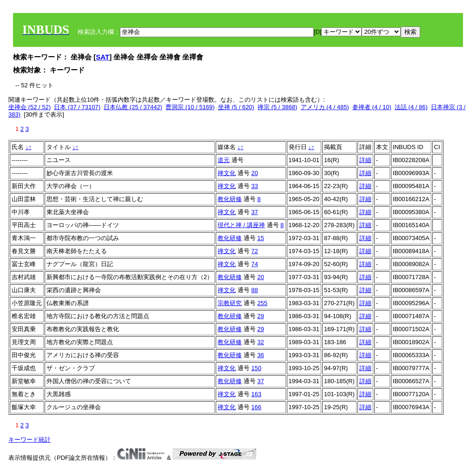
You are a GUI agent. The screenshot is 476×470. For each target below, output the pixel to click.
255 (262, 303)
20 (254, 173)
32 (260, 342)
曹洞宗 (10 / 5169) (190, 107)
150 (256, 368)
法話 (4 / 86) (411, 107)
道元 (224, 160)
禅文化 (227, 173)
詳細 (365, 160)
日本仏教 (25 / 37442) (133, 107)
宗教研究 (230, 303)
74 (254, 264)
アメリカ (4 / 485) (325, 107)
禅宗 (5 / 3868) (277, 107)
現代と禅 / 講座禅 (241, 225)
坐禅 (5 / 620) (236, 107)
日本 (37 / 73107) (77, 107)
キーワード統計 (30, 440)
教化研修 (230, 199)
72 (254, 251)
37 (254, 212)
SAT (102, 57)
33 (254, 186)
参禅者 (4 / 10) (372, 107)
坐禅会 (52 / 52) (30, 107)
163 (256, 394)
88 (254, 290)
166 (256, 407)
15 (260, 238)
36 (260, 355)
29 (260, 316)
